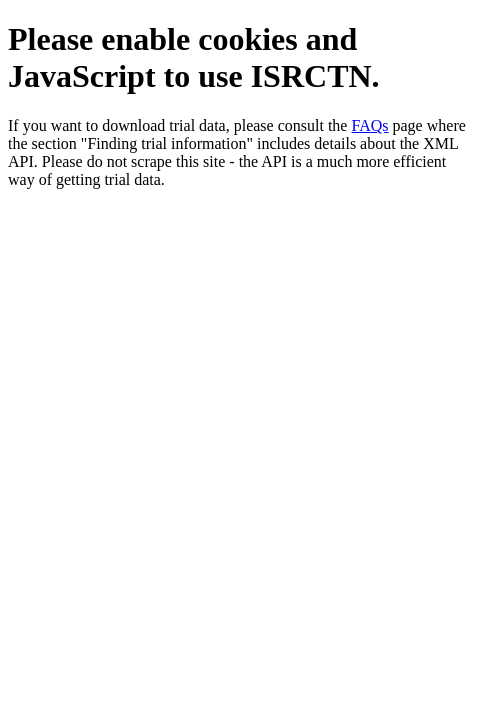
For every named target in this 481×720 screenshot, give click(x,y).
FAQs (369, 125)
